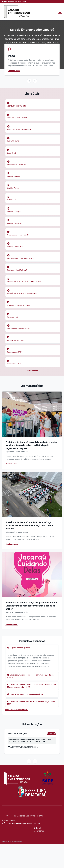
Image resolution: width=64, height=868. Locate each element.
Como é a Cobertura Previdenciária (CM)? (26, 694)
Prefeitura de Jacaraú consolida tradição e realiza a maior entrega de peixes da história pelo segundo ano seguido (31, 445)
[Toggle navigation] (60, 12)
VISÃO (11, 56)
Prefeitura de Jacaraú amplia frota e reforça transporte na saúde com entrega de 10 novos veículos (29, 525)
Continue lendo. (14, 70)
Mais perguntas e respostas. (17, 709)
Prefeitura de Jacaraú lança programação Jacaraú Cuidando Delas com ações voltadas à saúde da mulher (32, 606)
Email (37, 828)
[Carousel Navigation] (32, 81)
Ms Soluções (18, 842)
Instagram (39, 831)
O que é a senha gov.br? (18, 648)
